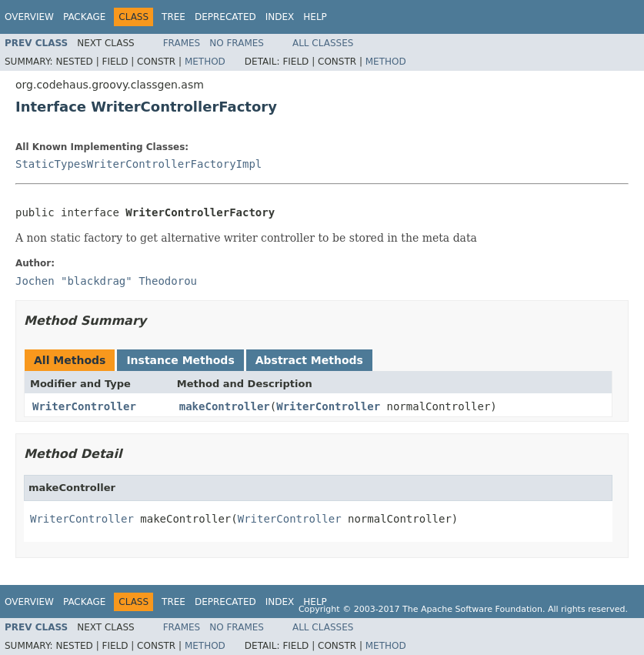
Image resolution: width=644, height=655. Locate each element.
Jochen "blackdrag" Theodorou (106, 281)
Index (280, 17)
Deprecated (225, 17)
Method (205, 62)
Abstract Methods (309, 360)
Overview (29, 17)
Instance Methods (180, 360)
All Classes (323, 43)
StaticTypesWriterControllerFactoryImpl (138, 164)
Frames (182, 43)
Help (315, 17)
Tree (174, 17)
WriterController (84, 406)
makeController (225, 406)
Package (84, 17)
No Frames (237, 43)
